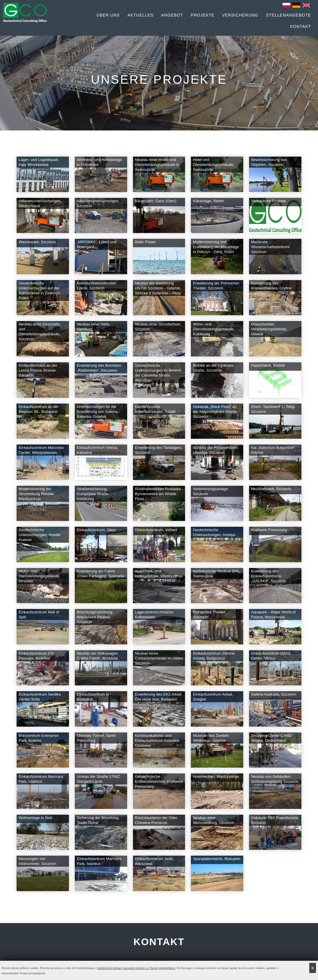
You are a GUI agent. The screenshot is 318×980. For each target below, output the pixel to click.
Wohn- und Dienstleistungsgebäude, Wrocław (39, 576)
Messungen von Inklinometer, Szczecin (37, 861)
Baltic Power (145, 242)
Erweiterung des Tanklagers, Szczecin (159, 450)
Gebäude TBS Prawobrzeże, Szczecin (275, 820)
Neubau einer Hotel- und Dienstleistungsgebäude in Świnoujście (157, 165)
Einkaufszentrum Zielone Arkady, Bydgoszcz (214, 656)
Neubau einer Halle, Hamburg (94, 327)
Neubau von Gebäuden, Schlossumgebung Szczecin (275, 779)
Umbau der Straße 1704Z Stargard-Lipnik (98, 779)
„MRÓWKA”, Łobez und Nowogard (97, 244)
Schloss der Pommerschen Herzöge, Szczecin (215, 450)
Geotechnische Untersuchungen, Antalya (214, 532)
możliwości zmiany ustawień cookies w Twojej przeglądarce (137, 968)
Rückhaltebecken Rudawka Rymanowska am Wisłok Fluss (158, 494)
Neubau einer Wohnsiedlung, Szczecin (213, 820)
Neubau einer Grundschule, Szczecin (158, 327)
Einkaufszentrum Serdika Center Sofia (40, 697)
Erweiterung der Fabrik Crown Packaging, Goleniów (101, 574)
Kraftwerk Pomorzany (269, 530)
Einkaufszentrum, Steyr (96, 530)
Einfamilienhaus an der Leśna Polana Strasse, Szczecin (38, 370)
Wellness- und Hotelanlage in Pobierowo (99, 162)
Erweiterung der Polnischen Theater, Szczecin (216, 286)
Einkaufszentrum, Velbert (156, 530)
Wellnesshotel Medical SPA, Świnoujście (216, 574)
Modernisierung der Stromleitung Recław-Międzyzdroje (37, 494)
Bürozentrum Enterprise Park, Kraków (39, 738)
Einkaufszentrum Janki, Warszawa (154, 861)
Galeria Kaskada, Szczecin (274, 694)
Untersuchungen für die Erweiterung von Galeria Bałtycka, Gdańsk (97, 412)
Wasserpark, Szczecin (37, 242)
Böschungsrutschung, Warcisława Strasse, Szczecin (95, 617)
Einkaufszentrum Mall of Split (39, 614)
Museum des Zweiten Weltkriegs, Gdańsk (211, 738)
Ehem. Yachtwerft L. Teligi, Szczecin (273, 409)
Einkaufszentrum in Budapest (93, 697)
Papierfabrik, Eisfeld (268, 365)
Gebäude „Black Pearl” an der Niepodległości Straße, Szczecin (215, 412)
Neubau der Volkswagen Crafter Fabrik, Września (97, 656)
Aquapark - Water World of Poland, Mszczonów (273, 614)
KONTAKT (159, 942)
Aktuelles (141, 15)
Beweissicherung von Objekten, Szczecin (269, 162)
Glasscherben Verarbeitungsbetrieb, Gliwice (269, 329)
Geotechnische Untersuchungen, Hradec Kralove (40, 535)
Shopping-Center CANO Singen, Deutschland (271, 738)
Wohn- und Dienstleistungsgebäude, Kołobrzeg (214, 329)
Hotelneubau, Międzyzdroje (216, 776)
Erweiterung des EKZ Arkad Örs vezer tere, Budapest (158, 697)
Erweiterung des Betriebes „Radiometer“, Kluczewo (99, 368)
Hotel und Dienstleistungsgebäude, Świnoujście (214, 165)
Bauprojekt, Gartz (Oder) (156, 201)
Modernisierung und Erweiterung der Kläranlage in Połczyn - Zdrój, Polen (216, 247)
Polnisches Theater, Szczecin (209, 614)
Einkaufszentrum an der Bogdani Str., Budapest (39, 409)
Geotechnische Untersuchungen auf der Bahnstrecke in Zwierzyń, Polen (40, 291)
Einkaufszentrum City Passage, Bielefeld (37, 656)
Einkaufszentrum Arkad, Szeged (213, 697)
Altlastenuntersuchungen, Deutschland (40, 203)
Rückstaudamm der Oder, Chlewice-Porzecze (157, 820)
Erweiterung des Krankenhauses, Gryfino (271, 286)
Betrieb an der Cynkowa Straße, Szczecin (213, 368)
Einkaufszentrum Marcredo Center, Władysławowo (41, 450)
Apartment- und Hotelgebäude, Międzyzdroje (159, 574)
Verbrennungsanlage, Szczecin (211, 491)
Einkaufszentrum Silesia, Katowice (97, 450)
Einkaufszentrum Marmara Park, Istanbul (41, 779)
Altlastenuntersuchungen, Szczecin (98, 203)
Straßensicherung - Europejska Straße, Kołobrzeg (93, 494)
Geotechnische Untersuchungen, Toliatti (155, 409)
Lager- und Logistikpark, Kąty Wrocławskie (39, 162)
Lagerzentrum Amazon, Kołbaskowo (154, 614)
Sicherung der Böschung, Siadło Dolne (98, 820)
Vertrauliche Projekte (269, 201)
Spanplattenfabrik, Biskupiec (217, 859)
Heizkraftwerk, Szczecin (271, 489)
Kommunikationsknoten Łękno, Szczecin (96, 286)
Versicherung (240, 15)
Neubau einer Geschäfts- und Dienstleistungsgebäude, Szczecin (40, 332)
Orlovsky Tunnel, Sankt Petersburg (96, 738)
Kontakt (301, 26)
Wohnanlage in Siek (35, 818)
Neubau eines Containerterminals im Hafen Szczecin (159, 658)
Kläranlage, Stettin (208, 201)
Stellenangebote (288, 15)
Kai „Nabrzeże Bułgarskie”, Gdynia (274, 450)
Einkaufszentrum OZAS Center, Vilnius (271, 656)
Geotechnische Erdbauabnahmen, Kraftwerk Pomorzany (159, 781)
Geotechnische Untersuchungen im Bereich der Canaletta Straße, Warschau (158, 373)
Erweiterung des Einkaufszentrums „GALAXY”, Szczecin (269, 576)
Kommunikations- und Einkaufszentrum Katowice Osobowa (157, 740)
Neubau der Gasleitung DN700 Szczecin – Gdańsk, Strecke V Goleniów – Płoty (158, 288)
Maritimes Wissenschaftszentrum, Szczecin (271, 247)
